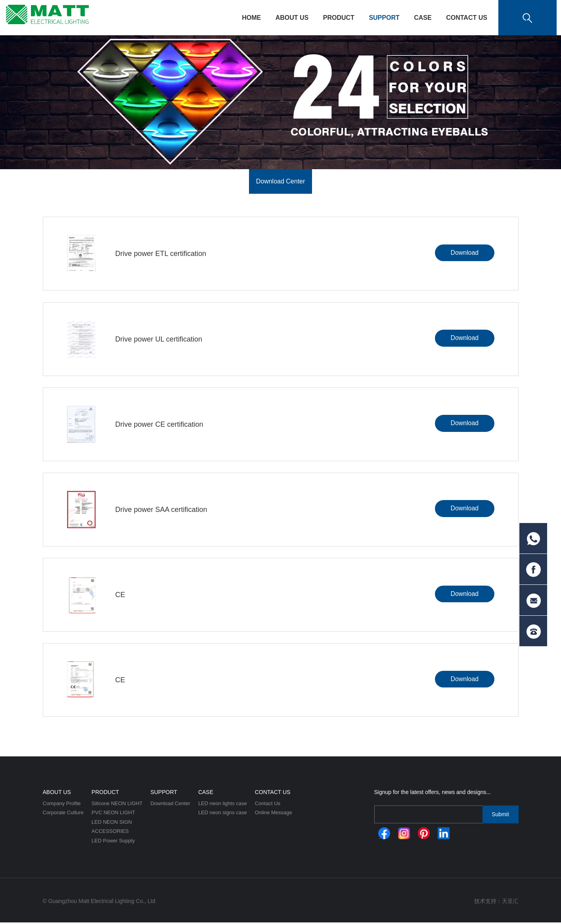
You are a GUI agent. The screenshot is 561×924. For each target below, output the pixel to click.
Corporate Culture (63, 814)
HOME (251, 18)
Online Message (274, 814)
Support (384, 18)
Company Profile (62, 805)
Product (339, 18)
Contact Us (467, 18)
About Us (292, 18)
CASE (423, 18)
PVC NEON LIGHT (113, 814)
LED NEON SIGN (112, 824)
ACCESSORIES (110, 833)
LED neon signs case (223, 814)
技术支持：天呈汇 (496, 903)
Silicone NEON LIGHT (117, 805)
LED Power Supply (113, 843)
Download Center (281, 181)
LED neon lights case (223, 805)
